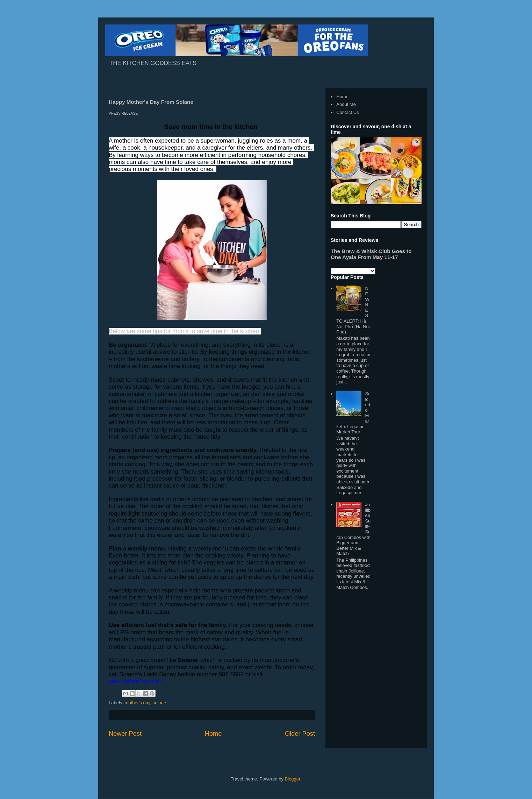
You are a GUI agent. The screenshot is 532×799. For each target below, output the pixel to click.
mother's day (138, 703)
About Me (346, 104)
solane (159, 703)
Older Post (300, 734)
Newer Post (125, 734)
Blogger (293, 779)
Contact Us (347, 112)
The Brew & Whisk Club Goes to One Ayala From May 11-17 (371, 254)
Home (213, 734)
